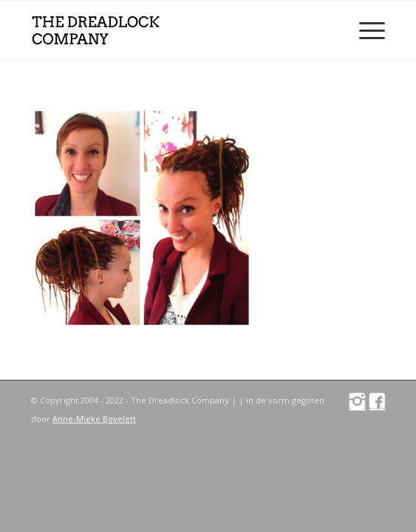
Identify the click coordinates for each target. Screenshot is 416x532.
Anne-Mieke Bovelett (94, 419)
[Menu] (365, 30)
